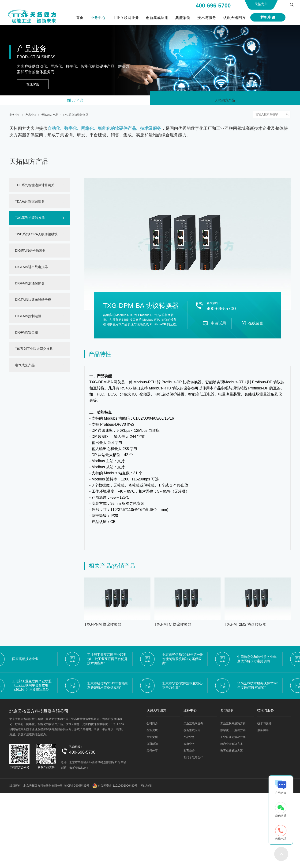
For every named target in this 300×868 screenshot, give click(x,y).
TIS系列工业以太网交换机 (34, 351)
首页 (80, 18)
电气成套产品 (25, 367)
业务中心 (98, 18)
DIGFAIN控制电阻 (28, 318)
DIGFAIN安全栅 (26, 334)
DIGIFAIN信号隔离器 (30, 252)
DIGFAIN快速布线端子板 (33, 301)
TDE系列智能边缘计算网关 (35, 187)
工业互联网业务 (126, 18)
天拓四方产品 (225, 101)
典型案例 (183, 18)
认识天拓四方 (234, 18)
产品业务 (31, 117)
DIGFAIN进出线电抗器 (31, 269)
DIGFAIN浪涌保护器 (30, 285)
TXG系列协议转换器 (76, 117)
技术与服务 (207, 18)
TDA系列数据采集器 (30, 203)
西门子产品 (75, 101)
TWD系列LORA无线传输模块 (36, 236)
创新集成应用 (157, 18)
